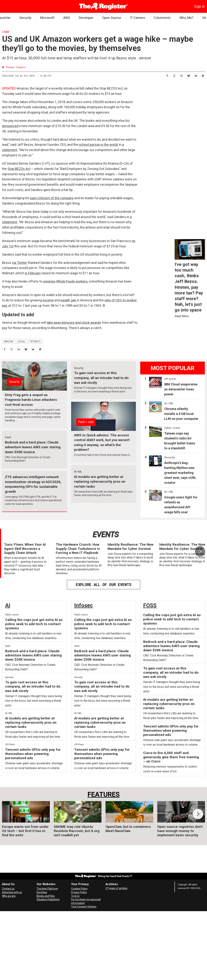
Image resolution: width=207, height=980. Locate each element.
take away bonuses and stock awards (74, 323)
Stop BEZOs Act (19, 169)
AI (8, 605)
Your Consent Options (84, 907)
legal (21, 341)
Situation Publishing (48, 899)
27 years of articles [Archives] (116, 888)
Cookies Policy (79, 889)
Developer (86, 18)
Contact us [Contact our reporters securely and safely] (8, 889)
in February (33, 273)
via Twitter (20, 263)
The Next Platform (47, 889)
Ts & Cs (75, 896)
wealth (65, 300)
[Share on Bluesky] (188, 75)
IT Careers (137, 18)
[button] (200, 551)
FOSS (150, 605)
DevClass (42, 892)
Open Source (112, 18)
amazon (9, 341)
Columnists (162, 18)
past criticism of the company (52, 198)
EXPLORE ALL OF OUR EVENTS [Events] (104, 584)
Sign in (199, 6)
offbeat (35, 341)
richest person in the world (98, 145)
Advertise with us (12, 892)
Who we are (9, 896)
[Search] (10, 6)
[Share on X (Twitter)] (174, 75)
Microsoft (47, 18)
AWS (67, 18)
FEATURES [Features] (104, 794)
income (48, 300)
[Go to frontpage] (104, 6)
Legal (6, 32)
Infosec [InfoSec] (84, 605)
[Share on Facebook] (167, 75)
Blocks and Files (46, 896)
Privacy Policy (79, 892)
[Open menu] (5, 6)
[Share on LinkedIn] (181, 75)
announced (10, 126)
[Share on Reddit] (196, 75)
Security (25, 18)
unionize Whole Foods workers (65, 281)
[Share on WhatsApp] (203, 75)
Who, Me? (186, 18)
